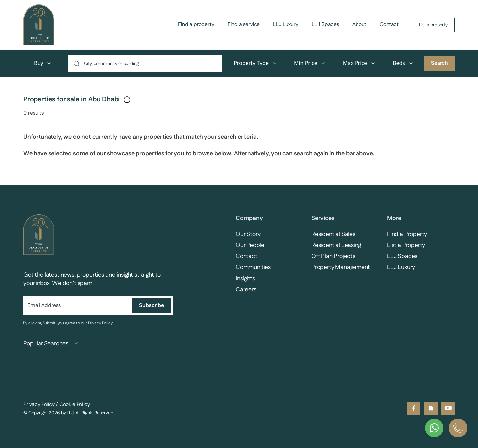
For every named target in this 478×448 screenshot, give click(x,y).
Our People (250, 245)
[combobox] (149, 64)
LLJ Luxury (285, 24)
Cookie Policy (75, 405)
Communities (253, 267)
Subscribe (152, 305)
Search (439, 63)
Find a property (196, 24)
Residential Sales (333, 234)
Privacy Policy (100, 323)
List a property (433, 25)
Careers (246, 290)
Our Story (248, 234)
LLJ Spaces (325, 24)
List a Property (406, 245)
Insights (245, 279)
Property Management (341, 267)
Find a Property (407, 234)
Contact (389, 24)
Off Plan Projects (333, 256)
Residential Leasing (336, 245)
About (359, 24)
